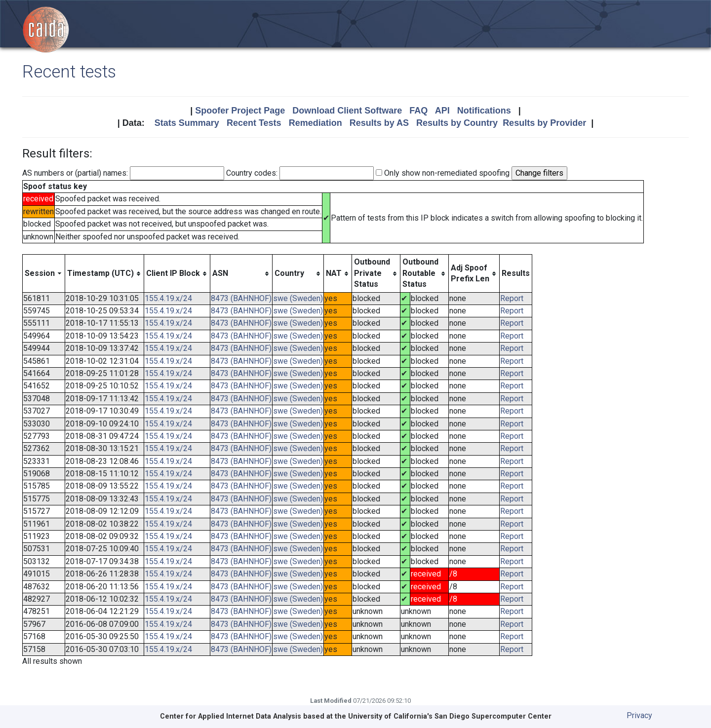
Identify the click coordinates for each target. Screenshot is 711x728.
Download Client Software (347, 111)
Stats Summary (187, 123)
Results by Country (457, 123)
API (442, 111)
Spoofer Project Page (240, 111)
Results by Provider (544, 123)
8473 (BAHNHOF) (241, 298)
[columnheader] (44, 273)
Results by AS (379, 123)
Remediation (316, 123)
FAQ (418, 111)
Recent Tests (254, 123)
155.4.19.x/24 (168, 298)
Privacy (639, 715)
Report (512, 298)
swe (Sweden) (298, 298)
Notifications (484, 111)
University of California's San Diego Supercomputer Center (450, 716)
